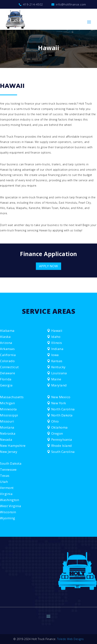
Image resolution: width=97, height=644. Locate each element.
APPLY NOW (49, 266)
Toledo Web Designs (71, 639)
